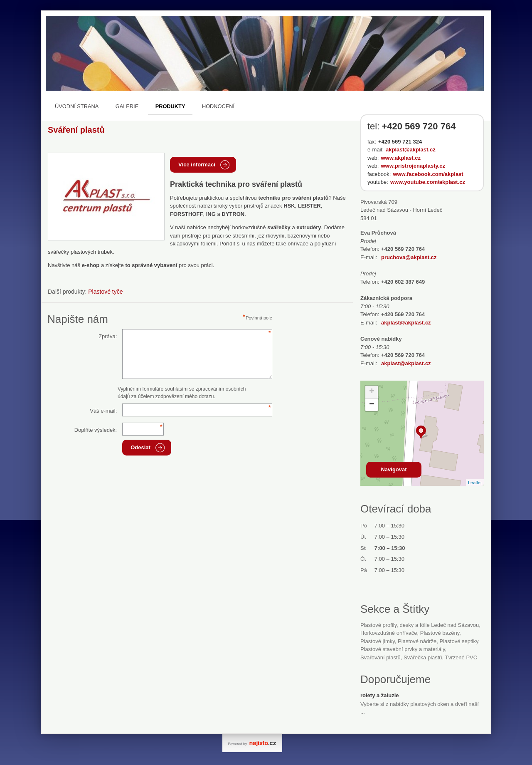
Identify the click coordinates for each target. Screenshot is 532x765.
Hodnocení (218, 106)
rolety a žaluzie (379, 695)
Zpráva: (108, 336)
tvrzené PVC (461, 657)
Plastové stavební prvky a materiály (403, 649)
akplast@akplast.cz (411, 150)
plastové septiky (459, 641)
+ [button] (372, 392)
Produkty (170, 106)
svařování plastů (381, 657)
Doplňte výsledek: (96, 430)
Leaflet (475, 483)
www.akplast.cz (401, 158)
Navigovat (394, 469)
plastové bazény (440, 633)
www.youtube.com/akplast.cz (428, 182)
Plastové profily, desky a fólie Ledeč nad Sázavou (420, 625)
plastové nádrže (417, 641)
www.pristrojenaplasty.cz (413, 166)
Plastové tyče (105, 292)
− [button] (372, 405)
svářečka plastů (423, 657)
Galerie (127, 106)
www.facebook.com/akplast (428, 174)
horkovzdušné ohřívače (389, 633)
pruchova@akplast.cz (409, 257)
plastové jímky (378, 641)
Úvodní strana (77, 106)
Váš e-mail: (103, 411)
